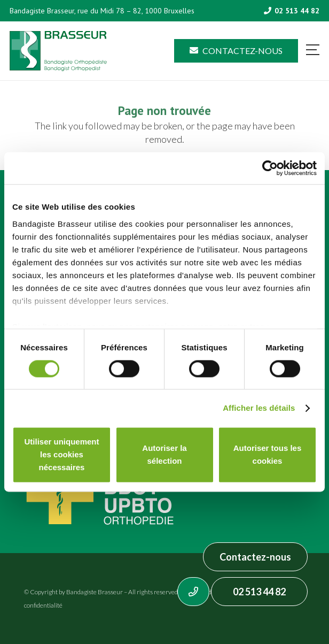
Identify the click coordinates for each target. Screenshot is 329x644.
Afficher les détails (259, 408)
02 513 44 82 (259, 592)
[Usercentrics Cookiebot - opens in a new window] (270, 168)
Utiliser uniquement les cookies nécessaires (61, 455)
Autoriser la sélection (164, 455)
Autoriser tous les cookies (268, 455)
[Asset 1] (58, 51)
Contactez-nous (255, 557)
